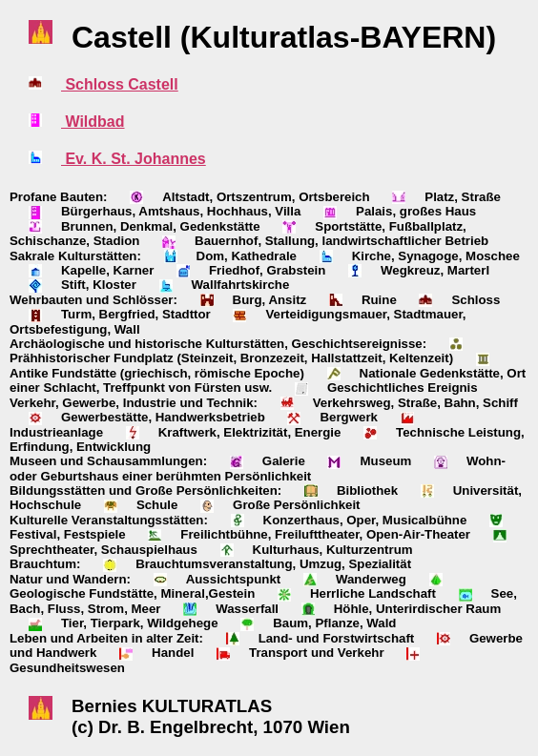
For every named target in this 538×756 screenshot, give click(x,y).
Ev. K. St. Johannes (134, 159)
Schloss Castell (120, 84)
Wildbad (93, 122)
